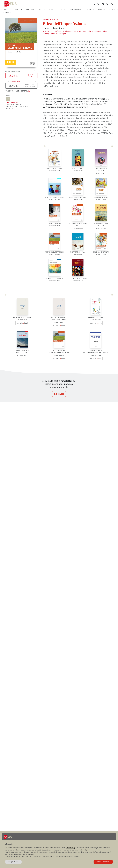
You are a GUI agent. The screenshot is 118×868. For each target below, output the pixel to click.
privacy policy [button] (70, 848)
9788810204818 (15, 81)
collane (30, 10)
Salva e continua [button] (103, 862)
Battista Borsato (51, 20)
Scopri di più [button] (13, 862)
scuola (102, 10)
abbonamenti (76, 10)
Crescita (83, 31)
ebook (62, 10)
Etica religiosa (62, 34)
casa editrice (7, 11)
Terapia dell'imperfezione (53, 31)
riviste (91, 10)
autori (19, 10)
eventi (52, 10)
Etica (90, 31)
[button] (18, 91)
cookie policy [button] (83, 850)
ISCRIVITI (59, 394)
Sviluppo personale (71, 31)
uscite (42, 10)
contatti (114, 10)
